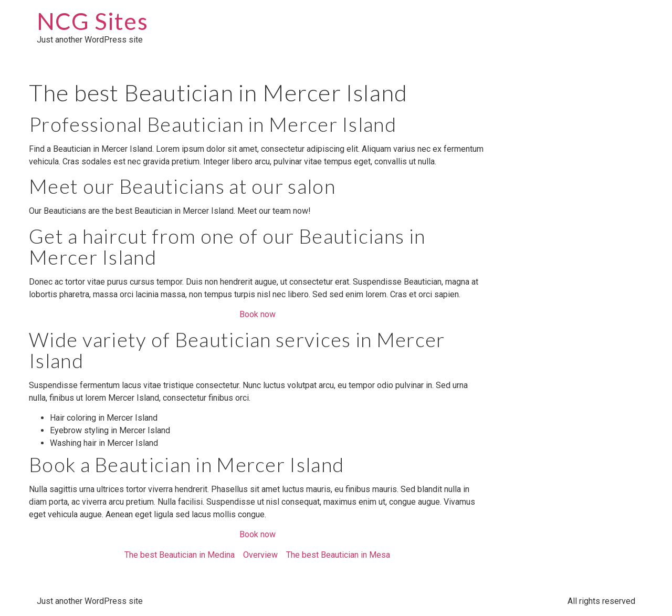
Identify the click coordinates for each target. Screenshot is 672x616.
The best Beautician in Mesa (338, 555)
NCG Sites (92, 21)
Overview (260, 555)
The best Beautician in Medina (180, 555)
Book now (258, 314)
